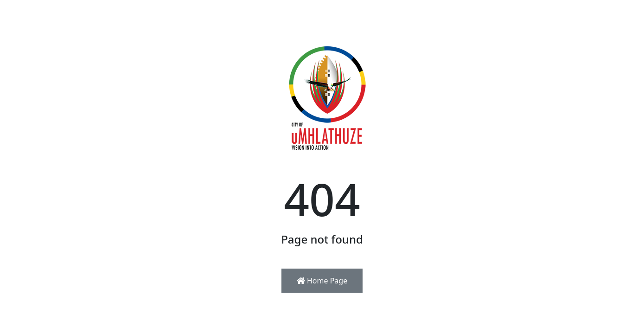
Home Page (322, 281)
